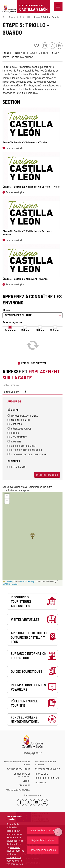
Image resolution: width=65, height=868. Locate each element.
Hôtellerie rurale (19, 428)
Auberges (15, 424)
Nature (12, 17)
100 (55, 330)
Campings (14, 441)
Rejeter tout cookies (43, 840)
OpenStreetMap (27, 581)
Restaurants (16, 467)
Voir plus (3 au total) (34, 363)
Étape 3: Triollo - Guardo (47, 17)
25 (25, 330)
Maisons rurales (19, 420)
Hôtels (13, 433)
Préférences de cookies (43, 850)
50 (40, 330)
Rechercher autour (47, 475)
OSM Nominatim (11, 584)
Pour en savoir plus (15, 148)
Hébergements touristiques (25, 450)
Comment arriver (13, 392)
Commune (10, 330)
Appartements (17, 437)
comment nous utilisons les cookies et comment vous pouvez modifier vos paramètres (15, 855)
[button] (7, 496)
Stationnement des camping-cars (28, 454)
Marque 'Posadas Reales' (23, 416)
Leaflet (8, 581)
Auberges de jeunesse (22, 446)
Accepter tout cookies (43, 830)
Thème (6, 310)
